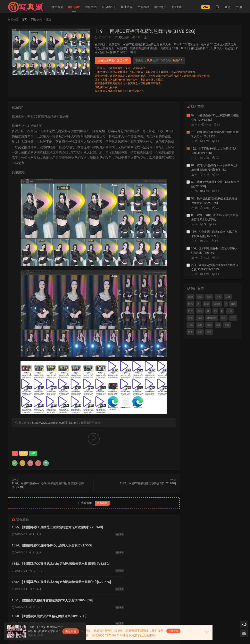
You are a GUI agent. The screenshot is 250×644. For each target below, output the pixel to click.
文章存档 (143, 7)
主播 (228, 297)
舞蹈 (233, 304)
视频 (190, 297)
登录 (97, 599)
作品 (190, 304)
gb (208, 311)
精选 (200, 318)
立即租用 (102, 503)
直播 (190, 318)
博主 (209, 332)
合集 (200, 297)
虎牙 (224, 318)
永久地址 (177, 7)
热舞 (23, 453)
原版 (206, 304)
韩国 (200, 311)
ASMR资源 (109, 7)
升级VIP (177, 61)
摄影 (200, 332)
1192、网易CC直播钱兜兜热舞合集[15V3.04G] (148, 483)
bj (198, 304)
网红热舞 (74, 7)
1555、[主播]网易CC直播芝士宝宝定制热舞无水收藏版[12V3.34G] (49, 528)
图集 (227, 325)
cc (15, 453)
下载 (190, 325)
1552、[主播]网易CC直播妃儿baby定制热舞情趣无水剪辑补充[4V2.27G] (135, 548)
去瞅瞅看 (71, 631)
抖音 (190, 311)
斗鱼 (230, 311)
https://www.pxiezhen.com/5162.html (55, 423)
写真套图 (91, 7)
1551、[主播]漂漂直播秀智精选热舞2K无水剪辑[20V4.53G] (45, 567)
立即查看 (173, 631)
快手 (190, 332)
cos (218, 325)
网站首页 (57, 7)
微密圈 (217, 304)
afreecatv (212, 318)
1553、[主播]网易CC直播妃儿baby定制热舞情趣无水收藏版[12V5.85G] (51, 548)
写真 (219, 297)
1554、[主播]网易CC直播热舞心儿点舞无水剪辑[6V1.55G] (135, 527)
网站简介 (160, 7)
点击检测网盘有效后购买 (113, 61)
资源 (209, 325)
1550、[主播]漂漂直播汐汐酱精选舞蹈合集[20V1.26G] (133, 567)
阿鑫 (33, 453)
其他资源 (127, 7)
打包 (233, 318)
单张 (200, 325)
